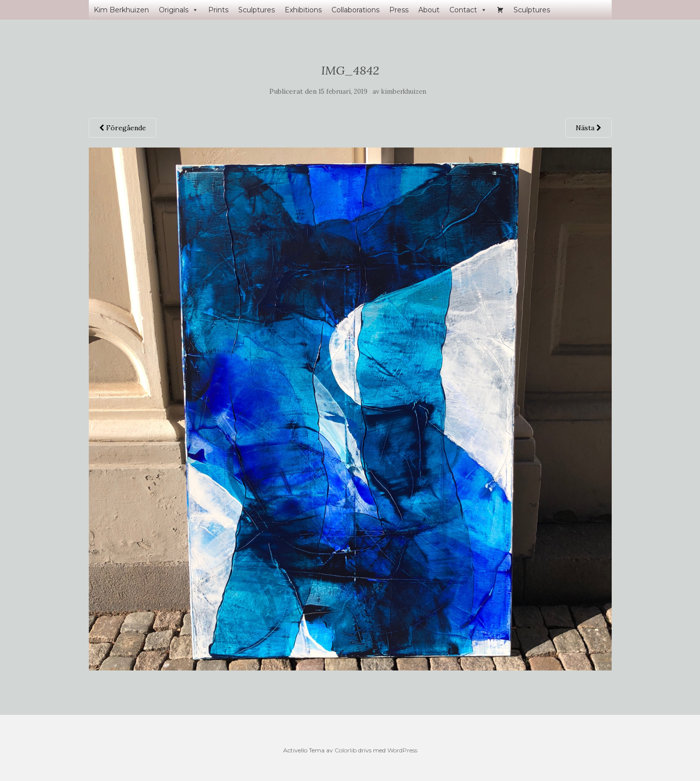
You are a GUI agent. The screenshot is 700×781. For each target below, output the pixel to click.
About (429, 10)
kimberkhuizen (404, 92)
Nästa (589, 128)
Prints (218, 10)
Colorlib (346, 750)
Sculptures (257, 10)
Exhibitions (303, 10)
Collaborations (355, 10)
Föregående (123, 128)
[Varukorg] (500, 10)
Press (399, 10)
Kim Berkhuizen (121, 10)
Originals (179, 10)
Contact (468, 10)
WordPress (402, 750)
